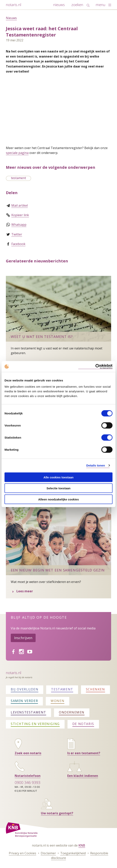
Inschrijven (23, 638)
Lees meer (36, 591)
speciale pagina (17, 153)
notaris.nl (13, 5)
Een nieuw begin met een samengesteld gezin (58, 570)
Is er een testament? (84, 753)
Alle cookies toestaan (58, 477)
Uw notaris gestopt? (57, 813)
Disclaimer (48, 853)
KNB (82, 845)
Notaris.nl (13, 673)
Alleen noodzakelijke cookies (58, 499)
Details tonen (96, 465)
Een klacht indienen (83, 776)
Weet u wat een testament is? (42, 337)
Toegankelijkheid (73, 853)
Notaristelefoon (28, 776)
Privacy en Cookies (22, 853)
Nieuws (11, 18)
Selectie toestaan (59, 488)
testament (18, 178)
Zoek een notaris (28, 753)
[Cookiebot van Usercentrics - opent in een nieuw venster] (95, 366)
